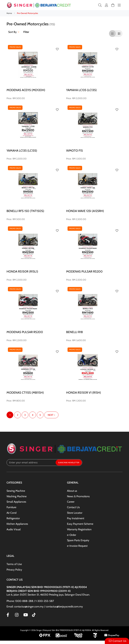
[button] (57, 49)
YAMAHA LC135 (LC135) (81, 90)
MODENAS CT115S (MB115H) (25, 393)
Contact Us (73, 507)
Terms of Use (14, 564)
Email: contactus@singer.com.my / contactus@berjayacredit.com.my (45, 607)
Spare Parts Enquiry (78, 540)
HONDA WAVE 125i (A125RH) (85, 211)
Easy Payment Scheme (80, 524)
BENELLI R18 (74, 332)
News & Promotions (78, 496)
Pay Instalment (76, 518)
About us (72, 491)
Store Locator (75, 513)
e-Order (72, 535)
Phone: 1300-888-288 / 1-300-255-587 (30, 601)
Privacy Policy (14, 570)
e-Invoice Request (77, 546)
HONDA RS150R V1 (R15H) (84, 393)
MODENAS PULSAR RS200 (84, 272)
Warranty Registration (79, 529)
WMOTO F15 (74, 151)
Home (9, 13)
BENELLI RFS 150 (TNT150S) (25, 211)
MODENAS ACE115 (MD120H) (26, 90)
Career (71, 502)
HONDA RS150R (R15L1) (22, 272)
